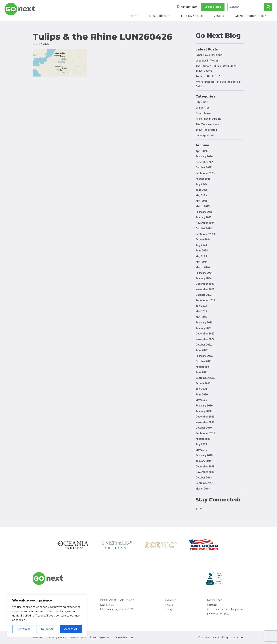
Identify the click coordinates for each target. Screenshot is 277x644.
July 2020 (201, 389)
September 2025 (205, 173)
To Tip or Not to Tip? (208, 76)
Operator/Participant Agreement (91, 637)
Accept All (71, 629)
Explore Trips (213, 7)
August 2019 (203, 439)
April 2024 (202, 262)
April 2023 (202, 317)
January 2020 (203, 411)
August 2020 (203, 384)
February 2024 (204, 273)
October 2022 (204, 345)
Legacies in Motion (207, 61)
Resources (215, 600)
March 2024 (203, 267)
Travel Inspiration (206, 130)
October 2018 (204, 478)
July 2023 (201, 306)
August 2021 (203, 367)
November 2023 (205, 289)
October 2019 (204, 428)
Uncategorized (205, 135)
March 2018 (203, 489)
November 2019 (205, 422)
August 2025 (203, 179)
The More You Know (207, 124)
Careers (171, 600)
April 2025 (202, 201)
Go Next (20, 9)
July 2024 (201, 245)
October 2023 (204, 295)
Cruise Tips (202, 108)
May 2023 (201, 312)
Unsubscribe (124, 637)
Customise (24, 629)
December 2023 (205, 284)
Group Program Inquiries (225, 609)
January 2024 (203, 278)
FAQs (169, 605)
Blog (169, 609)
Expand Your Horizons (209, 55)
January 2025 (203, 217)
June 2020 (202, 395)
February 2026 (204, 156)
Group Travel (203, 113)
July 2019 (201, 444)
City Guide (202, 102)
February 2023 (204, 323)
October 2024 (204, 228)
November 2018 (205, 472)
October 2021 (204, 361)
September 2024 (205, 234)
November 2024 (205, 223)
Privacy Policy (57, 637)
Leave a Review (218, 614)
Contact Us (215, 605)
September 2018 (205, 483)
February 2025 (204, 212)
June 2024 (202, 251)
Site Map (38, 637)
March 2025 (203, 206)
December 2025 (205, 162)
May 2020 (201, 400)
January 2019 (203, 461)
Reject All (47, 629)
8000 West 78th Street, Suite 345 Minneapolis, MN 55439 (117, 605)
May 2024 (201, 256)
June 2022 (202, 350)
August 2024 (203, 240)
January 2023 (203, 328)
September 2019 (205, 433)
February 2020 (204, 406)
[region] (47, 616)
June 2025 (202, 190)
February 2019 (204, 455)
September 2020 (205, 378)
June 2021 (202, 372)
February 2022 (204, 356)
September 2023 (205, 300)
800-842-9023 (189, 7)
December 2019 (205, 417)
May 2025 (201, 195)
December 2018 (205, 467)
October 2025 (204, 168)
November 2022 (205, 339)
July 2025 (201, 184)
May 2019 (201, 450)
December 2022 (205, 334)
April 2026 (202, 151)
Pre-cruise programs (208, 119)
